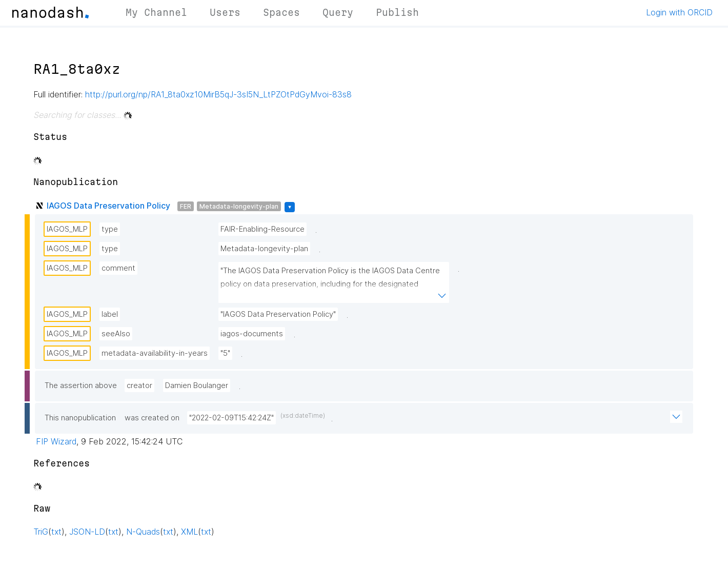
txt (56, 532)
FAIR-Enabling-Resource (262, 229)
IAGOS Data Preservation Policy (108, 206)
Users (225, 12)
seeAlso (116, 334)
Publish (397, 12)
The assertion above (81, 385)
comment (118, 268)
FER (186, 206)
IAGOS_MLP (67, 229)
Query (338, 12)
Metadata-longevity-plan (239, 206)
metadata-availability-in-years (155, 353)
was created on (152, 418)
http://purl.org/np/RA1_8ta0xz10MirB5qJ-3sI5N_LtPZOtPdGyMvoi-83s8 (218, 94)
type (110, 229)
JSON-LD (87, 532)
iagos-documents (252, 334)
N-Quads (143, 532)
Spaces (281, 12)
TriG (41, 532)
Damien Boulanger (197, 385)
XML (189, 532)
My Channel (156, 12)
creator (139, 385)
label (110, 314)
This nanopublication (80, 418)
